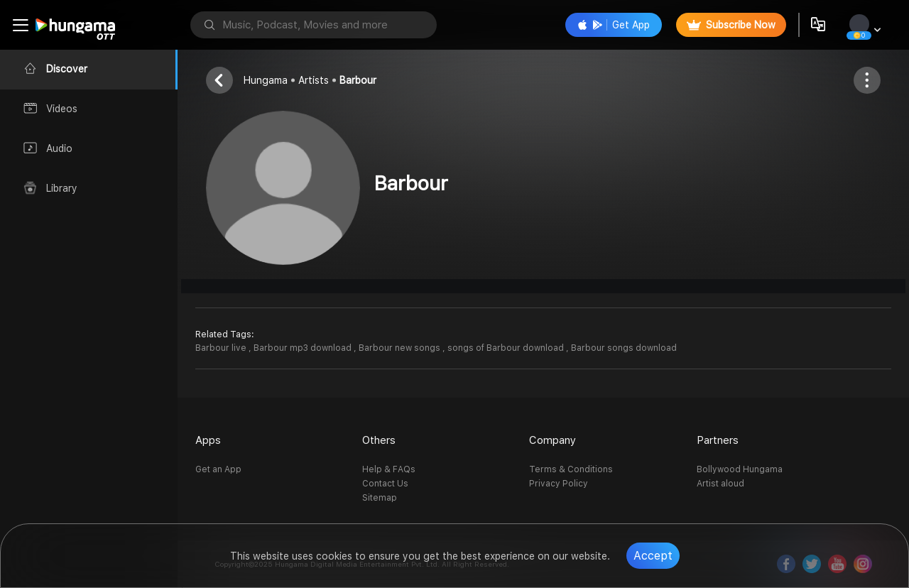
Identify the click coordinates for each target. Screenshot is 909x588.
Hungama (266, 80)
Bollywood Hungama (740, 469)
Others (379, 440)
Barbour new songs (401, 348)
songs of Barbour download (507, 348)
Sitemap (380, 498)
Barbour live (222, 348)
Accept (653, 556)
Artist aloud (720, 484)
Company (553, 440)
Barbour (358, 80)
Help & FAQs (389, 469)
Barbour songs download (624, 348)
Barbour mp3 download (304, 348)
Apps (208, 440)
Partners (718, 440)
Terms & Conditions (571, 469)
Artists (314, 80)
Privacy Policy (559, 484)
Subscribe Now (731, 25)
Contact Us (385, 484)
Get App (614, 25)
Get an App (218, 469)
